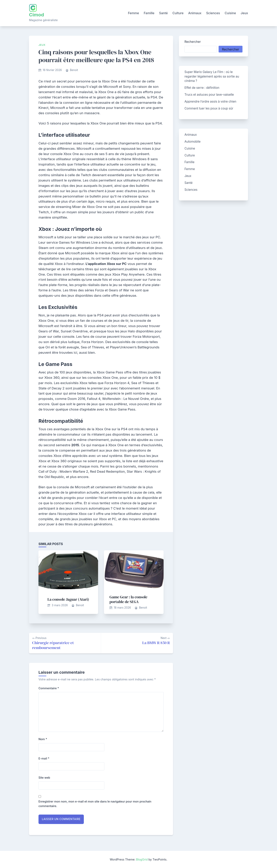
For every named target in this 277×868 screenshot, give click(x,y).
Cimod (36, 15)
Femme (133, 13)
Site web (44, 778)
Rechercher (193, 42)
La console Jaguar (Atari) (68, 599)
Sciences (213, 13)
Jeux (244, 13)
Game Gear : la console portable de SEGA (128, 599)
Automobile (192, 142)
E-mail (44, 758)
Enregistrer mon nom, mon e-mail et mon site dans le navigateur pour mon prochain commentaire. (95, 804)
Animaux (195, 13)
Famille (149, 13)
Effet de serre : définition (202, 88)
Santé (163, 13)
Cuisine (230, 13)
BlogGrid (142, 859)
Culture (178, 13)
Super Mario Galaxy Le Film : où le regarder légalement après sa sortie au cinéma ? (212, 76)
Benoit (74, 70)
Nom (43, 739)
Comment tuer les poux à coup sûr (209, 108)
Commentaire (49, 688)
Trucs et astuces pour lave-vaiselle (209, 95)
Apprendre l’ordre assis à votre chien (210, 101)
